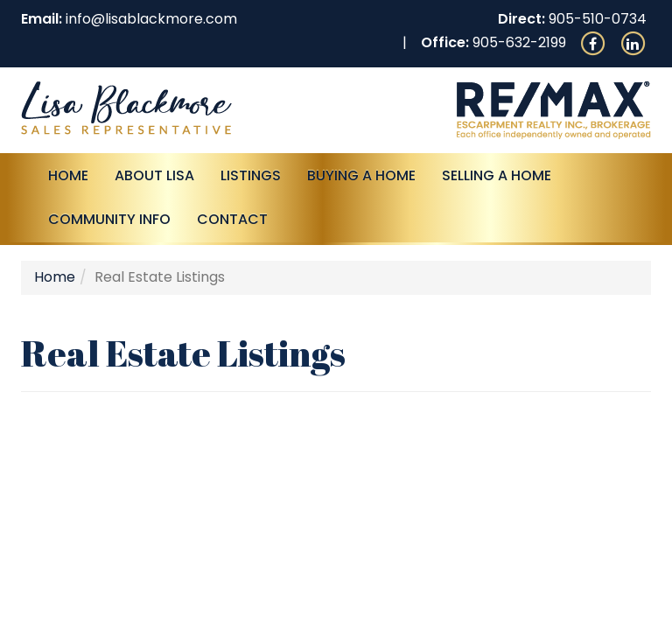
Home (68, 175)
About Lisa (154, 175)
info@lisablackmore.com (151, 19)
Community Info (109, 219)
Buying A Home (361, 175)
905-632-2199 (519, 42)
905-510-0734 (598, 19)
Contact (232, 219)
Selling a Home (497, 175)
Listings (251, 175)
